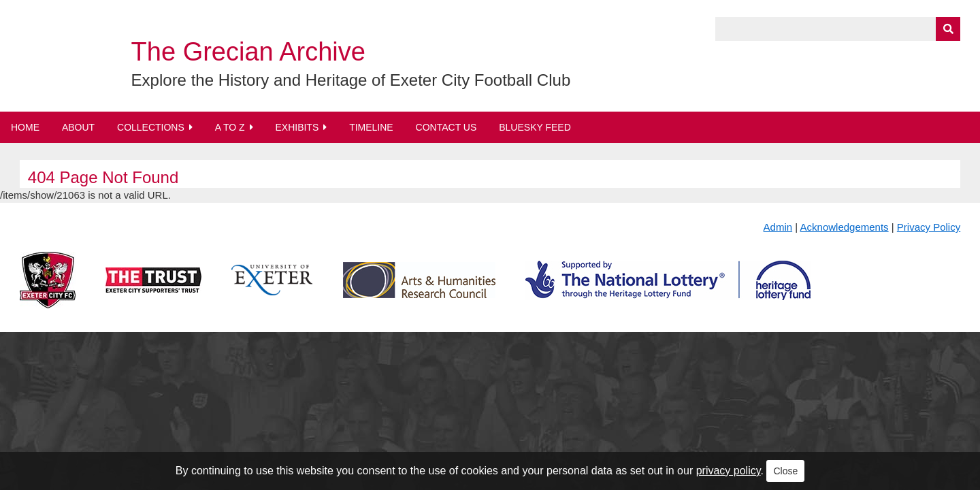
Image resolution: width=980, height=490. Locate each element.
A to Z (230, 127)
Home (25, 127)
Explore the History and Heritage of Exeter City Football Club (351, 80)
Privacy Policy (929, 227)
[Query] (838, 29)
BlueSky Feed (535, 127)
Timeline (371, 127)
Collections (151, 127)
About (78, 127)
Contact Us (446, 127)
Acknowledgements (845, 227)
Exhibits (297, 127)
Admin (778, 227)
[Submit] (948, 29)
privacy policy (729, 471)
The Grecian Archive (248, 52)
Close (785, 471)
